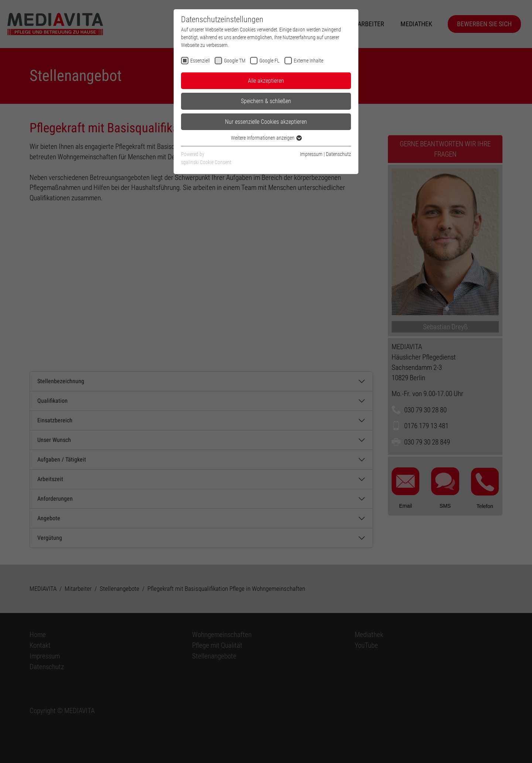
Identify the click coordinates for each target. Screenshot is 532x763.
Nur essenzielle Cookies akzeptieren (266, 122)
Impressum (311, 154)
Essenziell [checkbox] (200, 61)
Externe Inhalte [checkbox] (308, 61)
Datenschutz (338, 154)
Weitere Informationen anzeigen (266, 138)
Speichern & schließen (266, 101)
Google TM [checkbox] (235, 61)
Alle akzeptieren (266, 81)
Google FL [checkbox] (270, 61)
